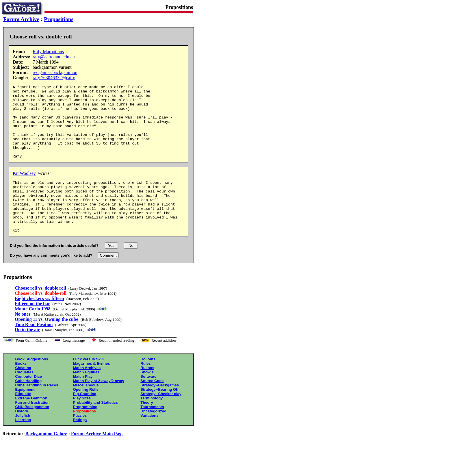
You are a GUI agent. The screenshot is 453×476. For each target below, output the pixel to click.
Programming (85, 432)
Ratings (80, 445)
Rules (145, 389)
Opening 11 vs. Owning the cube (47, 344)
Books (21, 389)
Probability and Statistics (95, 428)
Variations (149, 441)
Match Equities (86, 397)
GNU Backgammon (32, 432)
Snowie (147, 397)
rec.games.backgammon (55, 72)
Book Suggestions (31, 384)
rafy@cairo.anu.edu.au (54, 57)
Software (148, 402)
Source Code (152, 406)
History (22, 436)
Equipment (25, 415)
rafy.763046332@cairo (54, 78)
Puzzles (80, 441)
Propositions (59, 19)
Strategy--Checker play (161, 419)
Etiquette (23, 419)
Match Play (83, 402)
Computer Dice (28, 402)
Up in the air (27, 355)
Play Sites (82, 423)
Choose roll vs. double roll (40, 313)
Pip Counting (85, 419)
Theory (147, 428)
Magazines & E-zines (92, 389)
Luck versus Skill (88, 384)
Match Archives (87, 393)
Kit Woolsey (24, 188)
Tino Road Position (34, 350)
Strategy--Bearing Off (159, 415)
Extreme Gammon (31, 423)
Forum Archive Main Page (97, 459)
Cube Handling (28, 406)
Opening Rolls (86, 415)
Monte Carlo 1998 (33, 334)
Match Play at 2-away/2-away (99, 406)
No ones (23, 339)
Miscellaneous (86, 410)
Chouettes (24, 397)
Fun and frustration (32, 428)
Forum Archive (21, 19)
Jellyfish (23, 441)
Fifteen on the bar (32, 329)
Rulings (147, 393)
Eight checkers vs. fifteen (39, 324)
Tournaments (152, 432)
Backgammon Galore (46, 459)
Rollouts (148, 384)
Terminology (152, 423)
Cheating (23, 393)
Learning (23, 445)
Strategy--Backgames (160, 410)
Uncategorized (153, 436)
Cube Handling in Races (37, 410)
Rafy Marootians (48, 52)
